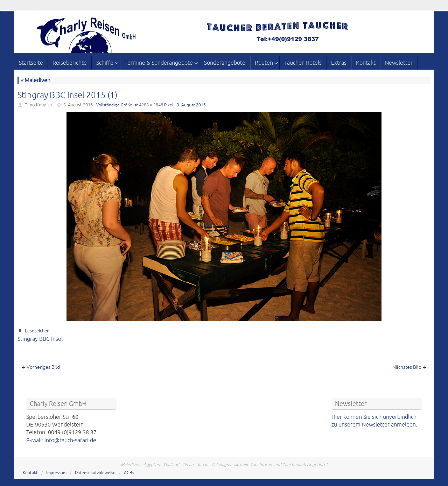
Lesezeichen (37, 331)
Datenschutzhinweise (95, 473)
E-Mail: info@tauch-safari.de (61, 441)
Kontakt (30, 473)
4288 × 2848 (151, 105)
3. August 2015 (78, 105)
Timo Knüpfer (39, 105)
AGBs (129, 473)
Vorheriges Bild (41, 367)
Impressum (56, 473)
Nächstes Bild (409, 367)
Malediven (36, 80)
